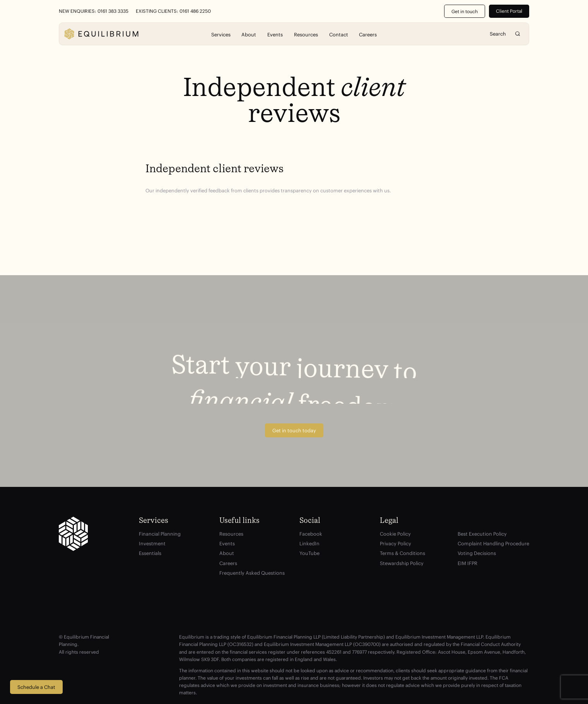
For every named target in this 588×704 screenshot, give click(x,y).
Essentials (150, 553)
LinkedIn (309, 543)
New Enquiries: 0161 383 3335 (94, 11)
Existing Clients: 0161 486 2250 (173, 11)
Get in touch (465, 11)
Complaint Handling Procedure (493, 543)
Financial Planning (160, 534)
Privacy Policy (396, 543)
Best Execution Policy (482, 534)
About (249, 34)
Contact (339, 34)
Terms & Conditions (403, 553)
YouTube (309, 553)
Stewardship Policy (402, 563)
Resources (306, 34)
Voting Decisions (477, 553)
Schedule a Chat (36, 687)
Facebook (311, 534)
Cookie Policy (395, 534)
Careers (368, 34)
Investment (152, 543)
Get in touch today (294, 430)
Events (275, 34)
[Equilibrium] (101, 34)
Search (518, 34)
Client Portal (509, 11)
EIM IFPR (467, 563)
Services (221, 34)
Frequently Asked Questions (252, 573)
